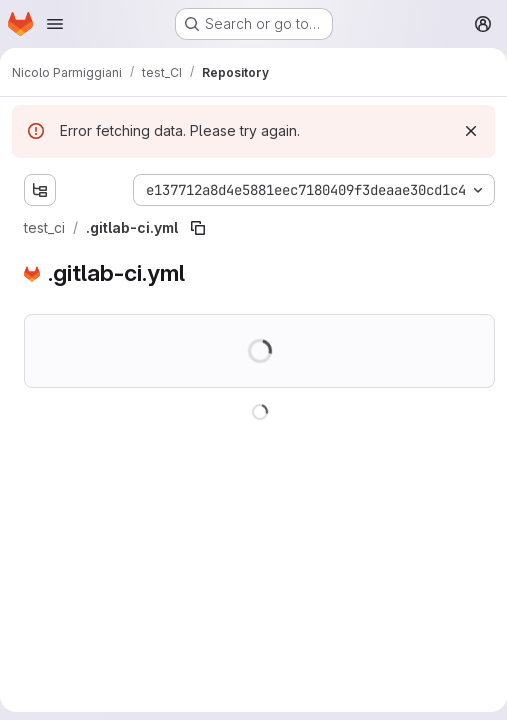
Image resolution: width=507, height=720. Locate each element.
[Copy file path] (198, 228)
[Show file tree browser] (40, 190)
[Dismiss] (471, 131)
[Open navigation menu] (55, 24)
